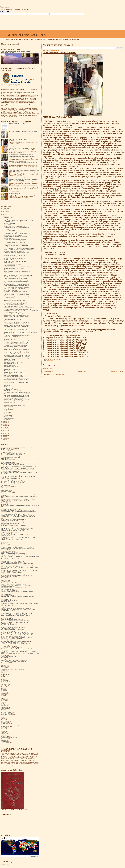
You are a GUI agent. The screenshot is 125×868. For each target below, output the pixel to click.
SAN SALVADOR (6, 726)
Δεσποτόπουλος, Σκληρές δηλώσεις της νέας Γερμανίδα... (17, 302)
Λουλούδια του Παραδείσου (8, 552)
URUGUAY (4, 734)
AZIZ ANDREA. (7, 225)
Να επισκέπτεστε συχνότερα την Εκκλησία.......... (15, 401)
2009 (4, 438)
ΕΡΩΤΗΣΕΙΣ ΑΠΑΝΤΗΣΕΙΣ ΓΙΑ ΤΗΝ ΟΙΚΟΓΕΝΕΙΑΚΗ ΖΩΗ (16, 510)
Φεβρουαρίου (8, 418)
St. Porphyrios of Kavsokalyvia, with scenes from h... (16, 240)
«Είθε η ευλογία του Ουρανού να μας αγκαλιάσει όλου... (17, 287)
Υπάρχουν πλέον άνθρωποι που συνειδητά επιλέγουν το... (17, 392)
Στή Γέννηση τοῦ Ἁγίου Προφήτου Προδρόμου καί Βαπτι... (17, 234)
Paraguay (4, 716)
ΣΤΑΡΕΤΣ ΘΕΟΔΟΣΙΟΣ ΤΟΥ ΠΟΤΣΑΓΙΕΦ (12, 627)
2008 (4, 440)
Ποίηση (3, 607)
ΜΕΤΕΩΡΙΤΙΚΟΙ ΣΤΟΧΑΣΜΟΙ (9, 559)
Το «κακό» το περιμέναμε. (10, 339)
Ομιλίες (3, 578)
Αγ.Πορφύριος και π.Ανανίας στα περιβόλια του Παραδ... (17, 253)
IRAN (3, 696)
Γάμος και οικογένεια (6, 493)
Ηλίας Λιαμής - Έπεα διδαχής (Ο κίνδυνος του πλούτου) (17, 257)
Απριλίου (6, 415)
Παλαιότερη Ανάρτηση (118, 371)
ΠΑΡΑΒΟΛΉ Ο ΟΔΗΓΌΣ (10, 369)
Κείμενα (3, 543)
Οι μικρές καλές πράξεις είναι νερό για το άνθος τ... (15, 405)
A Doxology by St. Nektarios (10, 290)
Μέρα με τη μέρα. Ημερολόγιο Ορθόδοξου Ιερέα (13, 555)
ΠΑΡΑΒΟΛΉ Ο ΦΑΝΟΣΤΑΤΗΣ (11, 364)
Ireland (3, 697)
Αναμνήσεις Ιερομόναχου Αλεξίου (10, 464)
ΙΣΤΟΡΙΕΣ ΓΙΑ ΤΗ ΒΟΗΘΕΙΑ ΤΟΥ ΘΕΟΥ (12, 531)
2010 (4, 437)
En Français (4, 684)
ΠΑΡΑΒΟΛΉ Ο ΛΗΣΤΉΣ (10, 365)
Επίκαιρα (4, 504)
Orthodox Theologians (9, 238)
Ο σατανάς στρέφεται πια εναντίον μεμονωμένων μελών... (17, 341)
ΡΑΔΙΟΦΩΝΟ (5, 617)
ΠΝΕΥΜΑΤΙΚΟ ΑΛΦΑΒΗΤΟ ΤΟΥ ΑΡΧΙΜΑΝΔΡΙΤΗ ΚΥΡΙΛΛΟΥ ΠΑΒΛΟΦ (20, 603)
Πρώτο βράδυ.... (8, 385)
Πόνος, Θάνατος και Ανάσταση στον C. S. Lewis (15, 328)
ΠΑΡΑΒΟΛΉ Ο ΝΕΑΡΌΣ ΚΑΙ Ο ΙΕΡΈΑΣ (13, 372)
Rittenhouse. (7, 321)
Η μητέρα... (6, 387)
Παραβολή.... (7, 371)
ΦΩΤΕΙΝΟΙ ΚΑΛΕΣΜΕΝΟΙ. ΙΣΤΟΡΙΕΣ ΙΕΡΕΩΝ (13, 661)
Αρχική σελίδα (82, 371)
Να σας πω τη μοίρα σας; (10, 270)
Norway (3, 711)
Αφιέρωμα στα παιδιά (7, 486)
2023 (4, 213)
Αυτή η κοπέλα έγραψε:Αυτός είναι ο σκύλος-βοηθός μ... (17, 284)
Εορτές (3, 503)
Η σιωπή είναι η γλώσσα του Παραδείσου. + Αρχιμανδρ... (17, 355)
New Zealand (5, 708)
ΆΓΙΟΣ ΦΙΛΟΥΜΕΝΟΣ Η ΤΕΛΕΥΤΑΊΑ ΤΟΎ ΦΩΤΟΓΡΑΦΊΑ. (17, 338)
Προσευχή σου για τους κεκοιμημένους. (11, 612)
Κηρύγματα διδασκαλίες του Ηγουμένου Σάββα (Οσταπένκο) (17, 549)
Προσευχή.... (7, 229)
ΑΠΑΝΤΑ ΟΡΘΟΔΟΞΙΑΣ (26, 35)
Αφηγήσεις (4, 485)
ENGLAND (4, 686)
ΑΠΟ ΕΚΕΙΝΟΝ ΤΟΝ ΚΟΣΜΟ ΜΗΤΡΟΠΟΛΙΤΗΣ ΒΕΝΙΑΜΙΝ (17, 469)
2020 (4, 421)
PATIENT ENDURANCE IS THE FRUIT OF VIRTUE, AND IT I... (18, 267)
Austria (3, 668)
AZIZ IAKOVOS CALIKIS (10, 223)
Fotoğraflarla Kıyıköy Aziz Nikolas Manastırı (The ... (16, 324)
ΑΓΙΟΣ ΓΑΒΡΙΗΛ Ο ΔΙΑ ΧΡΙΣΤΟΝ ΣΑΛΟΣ (12, 453)
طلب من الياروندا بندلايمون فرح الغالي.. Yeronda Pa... (16, 329)
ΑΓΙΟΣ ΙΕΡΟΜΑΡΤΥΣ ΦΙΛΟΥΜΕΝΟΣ (59, 52)
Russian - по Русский (7, 724)
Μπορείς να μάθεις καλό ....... (11, 402)
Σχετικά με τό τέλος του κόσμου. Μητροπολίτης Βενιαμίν (15, 641)
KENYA (3, 702)
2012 (4, 434)
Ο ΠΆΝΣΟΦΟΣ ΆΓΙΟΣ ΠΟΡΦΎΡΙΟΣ (11, 573)
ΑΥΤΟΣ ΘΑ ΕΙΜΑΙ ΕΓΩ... (16, 193)
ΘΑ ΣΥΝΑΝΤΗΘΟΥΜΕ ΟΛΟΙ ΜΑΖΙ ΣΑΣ (11, 522)
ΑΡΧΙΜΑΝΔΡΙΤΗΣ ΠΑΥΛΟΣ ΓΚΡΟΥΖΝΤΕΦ (12, 481)
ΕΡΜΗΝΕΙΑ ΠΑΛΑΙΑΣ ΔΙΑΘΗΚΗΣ (10, 509)
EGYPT (3, 683)
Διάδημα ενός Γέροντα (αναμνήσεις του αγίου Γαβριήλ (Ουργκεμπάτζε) (19, 497)
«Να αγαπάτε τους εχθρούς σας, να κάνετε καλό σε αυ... (17, 352)
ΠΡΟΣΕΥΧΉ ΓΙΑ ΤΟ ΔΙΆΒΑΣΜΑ (17, 124)
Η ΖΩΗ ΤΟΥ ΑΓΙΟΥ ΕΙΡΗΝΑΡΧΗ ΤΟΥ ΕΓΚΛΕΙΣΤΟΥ (15, 514)
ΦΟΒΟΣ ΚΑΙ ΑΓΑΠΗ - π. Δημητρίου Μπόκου (14, 222)
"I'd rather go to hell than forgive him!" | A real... (15, 258)
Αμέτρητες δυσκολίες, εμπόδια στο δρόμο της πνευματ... (17, 399)
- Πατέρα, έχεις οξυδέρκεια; (10, 404)
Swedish (3, 729)
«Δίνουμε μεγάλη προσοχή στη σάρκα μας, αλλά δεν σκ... (17, 357)
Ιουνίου (6, 412)
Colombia (4, 678)
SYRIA (3, 731)
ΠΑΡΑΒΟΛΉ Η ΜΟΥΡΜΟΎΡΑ (11, 367)
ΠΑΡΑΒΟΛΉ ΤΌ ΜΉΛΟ (9, 361)
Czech (3, 679)
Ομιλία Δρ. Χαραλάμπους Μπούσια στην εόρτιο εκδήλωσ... (17, 322)
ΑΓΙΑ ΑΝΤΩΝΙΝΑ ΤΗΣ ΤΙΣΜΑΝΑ (9, 448)
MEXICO (4, 706)
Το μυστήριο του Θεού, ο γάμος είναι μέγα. (14, 377)
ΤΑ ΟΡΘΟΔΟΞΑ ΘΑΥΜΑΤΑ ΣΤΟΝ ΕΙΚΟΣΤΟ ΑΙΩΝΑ (14, 644)
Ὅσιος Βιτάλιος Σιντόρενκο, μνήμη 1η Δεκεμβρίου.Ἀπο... (17, 278)
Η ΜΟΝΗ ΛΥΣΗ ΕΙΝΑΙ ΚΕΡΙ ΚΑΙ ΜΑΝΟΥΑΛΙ (14, 305)
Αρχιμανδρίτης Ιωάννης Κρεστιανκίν (10, 480)
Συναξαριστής (50, 361)
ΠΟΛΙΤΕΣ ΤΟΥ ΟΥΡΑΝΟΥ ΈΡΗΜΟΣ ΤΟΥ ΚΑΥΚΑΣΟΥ (15, 608)
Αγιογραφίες (4, 451)
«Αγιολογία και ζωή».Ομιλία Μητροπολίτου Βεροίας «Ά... (17, 294)
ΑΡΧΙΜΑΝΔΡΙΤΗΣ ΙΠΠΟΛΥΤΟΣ (9, 479)
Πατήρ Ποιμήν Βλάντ (6, 598)
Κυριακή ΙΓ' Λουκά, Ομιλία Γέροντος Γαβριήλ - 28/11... (16, 303)
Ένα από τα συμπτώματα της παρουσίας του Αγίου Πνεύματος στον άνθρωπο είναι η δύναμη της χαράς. (23, 148)
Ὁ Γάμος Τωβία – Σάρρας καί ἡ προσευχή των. (15, 243)
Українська (4, 741)
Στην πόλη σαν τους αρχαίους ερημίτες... (13, 235)
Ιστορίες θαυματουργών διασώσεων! (10, 532)
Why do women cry (8, 263)
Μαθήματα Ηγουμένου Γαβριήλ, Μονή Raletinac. (15, 347)
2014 (4, 430)
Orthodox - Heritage (6, 712)
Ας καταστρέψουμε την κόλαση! (9, 484)
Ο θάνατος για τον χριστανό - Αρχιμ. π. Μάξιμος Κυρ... (16, 327)
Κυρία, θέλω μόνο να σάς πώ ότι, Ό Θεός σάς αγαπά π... (17, 228)
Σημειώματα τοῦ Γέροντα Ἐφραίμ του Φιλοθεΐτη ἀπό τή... (17, 232)
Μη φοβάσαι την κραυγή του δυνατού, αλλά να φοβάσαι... (17, 335)
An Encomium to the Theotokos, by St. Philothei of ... (16, 292)
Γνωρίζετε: (4, 495)
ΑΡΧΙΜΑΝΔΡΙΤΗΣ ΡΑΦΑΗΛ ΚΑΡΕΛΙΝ (11, 483)
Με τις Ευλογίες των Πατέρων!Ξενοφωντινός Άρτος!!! (16, 281)
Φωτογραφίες (5, 663)
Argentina (4, 665)
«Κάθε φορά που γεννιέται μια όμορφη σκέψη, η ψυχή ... (17, 283)
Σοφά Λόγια (4, 623)
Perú (2, 717)
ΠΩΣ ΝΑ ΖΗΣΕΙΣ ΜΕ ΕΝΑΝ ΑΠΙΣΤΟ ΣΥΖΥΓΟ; (13, 614)
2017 (4, 426)
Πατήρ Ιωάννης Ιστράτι (7, 594)
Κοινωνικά (4, 550)
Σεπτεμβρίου (8, 408)
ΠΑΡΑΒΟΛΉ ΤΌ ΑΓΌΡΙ (9, 359)
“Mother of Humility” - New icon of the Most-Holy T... (16, 244)
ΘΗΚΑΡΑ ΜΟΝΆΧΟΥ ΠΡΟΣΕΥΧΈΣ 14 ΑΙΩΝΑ (13, 526)
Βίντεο (3, 489)
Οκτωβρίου (7, 407)
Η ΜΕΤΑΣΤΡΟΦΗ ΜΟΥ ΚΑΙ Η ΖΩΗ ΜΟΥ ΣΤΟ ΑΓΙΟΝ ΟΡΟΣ (17, 516)
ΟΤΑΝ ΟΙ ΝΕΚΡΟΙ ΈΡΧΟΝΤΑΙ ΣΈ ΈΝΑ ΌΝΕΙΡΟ (14, 584)
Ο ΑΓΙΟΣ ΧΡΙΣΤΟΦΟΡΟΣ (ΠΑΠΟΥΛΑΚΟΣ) (12, 566)
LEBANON (4, 705)
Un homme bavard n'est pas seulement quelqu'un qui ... (17, 334)
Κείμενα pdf (4, 545)
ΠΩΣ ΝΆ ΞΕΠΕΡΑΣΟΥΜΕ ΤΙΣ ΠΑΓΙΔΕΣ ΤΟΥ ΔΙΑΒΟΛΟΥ (16, 616)
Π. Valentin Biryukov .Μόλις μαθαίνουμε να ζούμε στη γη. (16, 585)
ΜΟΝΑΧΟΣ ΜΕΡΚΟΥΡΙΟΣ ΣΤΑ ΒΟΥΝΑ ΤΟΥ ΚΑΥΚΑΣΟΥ (16, 564)
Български (4, 739)
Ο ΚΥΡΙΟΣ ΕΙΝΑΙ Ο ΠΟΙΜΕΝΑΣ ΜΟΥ (11, 571)
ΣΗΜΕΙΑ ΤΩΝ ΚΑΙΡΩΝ (7, 618)
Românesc (4, 722)
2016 (4, 427)
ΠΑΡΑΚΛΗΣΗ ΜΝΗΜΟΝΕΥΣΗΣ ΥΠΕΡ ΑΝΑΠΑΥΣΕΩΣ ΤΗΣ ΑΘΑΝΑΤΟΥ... (21, 332)
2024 (4, 211)
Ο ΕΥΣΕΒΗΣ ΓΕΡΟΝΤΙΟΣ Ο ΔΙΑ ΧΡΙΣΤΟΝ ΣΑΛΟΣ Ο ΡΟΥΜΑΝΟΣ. (18, 570)
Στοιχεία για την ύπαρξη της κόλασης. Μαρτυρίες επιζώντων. (17, 631)
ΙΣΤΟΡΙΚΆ (4, 536)
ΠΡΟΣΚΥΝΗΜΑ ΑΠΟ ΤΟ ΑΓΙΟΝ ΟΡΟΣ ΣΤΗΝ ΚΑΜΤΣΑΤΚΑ (16, 613)
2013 (4, 432)
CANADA (4, 674)
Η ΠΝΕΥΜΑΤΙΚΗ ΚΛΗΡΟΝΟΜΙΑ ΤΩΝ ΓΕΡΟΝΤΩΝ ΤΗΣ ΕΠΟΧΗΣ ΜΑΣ (19, 517)
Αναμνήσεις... (7, 273)
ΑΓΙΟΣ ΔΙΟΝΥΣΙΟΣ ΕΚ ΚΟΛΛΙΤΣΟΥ (10, 455)
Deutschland (4, 682)
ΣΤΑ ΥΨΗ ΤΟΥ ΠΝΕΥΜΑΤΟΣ (9, 625)
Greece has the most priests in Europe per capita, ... (16, 351)
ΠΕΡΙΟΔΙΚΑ (4, 602)
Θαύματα (4, 524)
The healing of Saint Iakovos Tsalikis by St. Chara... (16, 293)
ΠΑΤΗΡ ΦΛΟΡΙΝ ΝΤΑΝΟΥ (8, 601)
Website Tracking (6, 864)
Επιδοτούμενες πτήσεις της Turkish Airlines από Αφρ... (16, 382)
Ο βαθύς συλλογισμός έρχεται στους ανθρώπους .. (15, 398)
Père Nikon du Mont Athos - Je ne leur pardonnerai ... (16, 260)
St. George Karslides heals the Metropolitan (14, 251)
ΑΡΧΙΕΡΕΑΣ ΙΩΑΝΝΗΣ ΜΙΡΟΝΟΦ (10, 475)
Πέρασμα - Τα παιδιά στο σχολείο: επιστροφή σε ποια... (17, 317)
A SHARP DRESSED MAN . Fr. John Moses (14, 268)
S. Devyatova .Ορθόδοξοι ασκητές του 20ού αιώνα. (14, 725)
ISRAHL (3, 698)
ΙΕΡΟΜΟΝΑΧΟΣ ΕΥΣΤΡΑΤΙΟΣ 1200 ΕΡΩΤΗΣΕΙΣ (14, 529)
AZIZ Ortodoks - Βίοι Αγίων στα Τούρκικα (12, 669)
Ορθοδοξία (4, 582)
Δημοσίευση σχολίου (48, 368)
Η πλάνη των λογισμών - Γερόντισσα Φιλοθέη (14, 301)
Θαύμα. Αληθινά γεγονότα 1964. (9, 523)
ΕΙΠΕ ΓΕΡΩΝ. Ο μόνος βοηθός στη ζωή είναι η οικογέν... (17, 391)
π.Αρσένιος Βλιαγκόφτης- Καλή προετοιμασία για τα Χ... (17, 315)
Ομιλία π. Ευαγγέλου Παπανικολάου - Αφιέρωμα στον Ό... (17, 271)
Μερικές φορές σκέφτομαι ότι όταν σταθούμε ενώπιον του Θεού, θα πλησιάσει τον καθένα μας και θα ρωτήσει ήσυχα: (24, 186)
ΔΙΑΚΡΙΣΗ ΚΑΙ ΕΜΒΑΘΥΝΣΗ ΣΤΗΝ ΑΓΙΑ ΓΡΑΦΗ (15, 256)
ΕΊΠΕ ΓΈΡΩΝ (5, 502)
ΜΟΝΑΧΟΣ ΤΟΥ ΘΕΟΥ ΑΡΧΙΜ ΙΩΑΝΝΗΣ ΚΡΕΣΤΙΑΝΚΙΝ (16, 565)
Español (3, 687)
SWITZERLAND (5, 730)
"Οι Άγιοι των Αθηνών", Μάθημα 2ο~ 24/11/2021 (15, 261)
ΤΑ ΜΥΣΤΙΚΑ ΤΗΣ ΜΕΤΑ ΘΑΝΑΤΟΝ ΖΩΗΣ (12, 642)
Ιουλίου (6, 411)
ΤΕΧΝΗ (3, 645)
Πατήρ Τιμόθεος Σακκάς (7, 599)
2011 (4, 435)
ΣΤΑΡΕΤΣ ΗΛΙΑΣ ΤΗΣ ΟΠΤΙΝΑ (9, 626)
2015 (4, 429)
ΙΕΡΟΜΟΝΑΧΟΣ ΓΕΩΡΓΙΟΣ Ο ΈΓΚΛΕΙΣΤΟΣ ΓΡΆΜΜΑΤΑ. (16, 528)
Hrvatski (3, 692)
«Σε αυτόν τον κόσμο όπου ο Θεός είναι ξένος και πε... (16, 342)
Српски (3, 740)
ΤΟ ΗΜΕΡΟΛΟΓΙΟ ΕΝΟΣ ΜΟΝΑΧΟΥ (11, 647)
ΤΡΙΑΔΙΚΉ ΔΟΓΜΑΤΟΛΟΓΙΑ (8, 656)
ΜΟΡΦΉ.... (6, 381)
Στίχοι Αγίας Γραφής (6, 628)
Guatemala (4, 691)
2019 (4, 423)
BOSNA (3, 672)
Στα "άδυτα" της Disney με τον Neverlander (14, 314)
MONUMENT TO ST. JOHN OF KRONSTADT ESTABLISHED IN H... (20, 250)
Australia (4, 667)
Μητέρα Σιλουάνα (6, 560)
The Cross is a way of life (10, 265)
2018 (4, 424)
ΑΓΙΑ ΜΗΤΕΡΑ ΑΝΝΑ (7, 450)
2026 (4, 208)
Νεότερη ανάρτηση (48, 371)
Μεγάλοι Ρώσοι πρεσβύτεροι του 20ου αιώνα (13, 554)
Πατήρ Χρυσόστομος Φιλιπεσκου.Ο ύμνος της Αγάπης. (16, 358)
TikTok (3, 732)
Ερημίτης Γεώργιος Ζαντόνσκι (11, 389)
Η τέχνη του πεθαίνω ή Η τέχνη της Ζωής (12, 521)
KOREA (3, 703)
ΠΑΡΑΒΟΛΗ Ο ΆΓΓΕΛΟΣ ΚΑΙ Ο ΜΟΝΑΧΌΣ (14, 368)
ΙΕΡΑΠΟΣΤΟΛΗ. (5, 527)
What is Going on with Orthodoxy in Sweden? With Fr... (17, 254)
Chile (3, 675)
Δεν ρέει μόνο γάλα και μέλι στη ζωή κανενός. (14, 362)
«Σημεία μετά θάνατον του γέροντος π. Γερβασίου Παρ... (17, 245)
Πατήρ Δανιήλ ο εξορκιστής (8, 590)
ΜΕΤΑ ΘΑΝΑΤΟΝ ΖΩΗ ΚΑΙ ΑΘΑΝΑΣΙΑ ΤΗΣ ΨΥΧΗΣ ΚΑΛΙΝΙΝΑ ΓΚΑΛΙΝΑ (20, 556)
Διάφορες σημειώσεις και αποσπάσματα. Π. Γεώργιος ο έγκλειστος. (18, 499)
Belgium (3, 670)
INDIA (3, 694)
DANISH (3, 680)
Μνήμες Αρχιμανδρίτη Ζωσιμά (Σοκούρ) (11, 561)
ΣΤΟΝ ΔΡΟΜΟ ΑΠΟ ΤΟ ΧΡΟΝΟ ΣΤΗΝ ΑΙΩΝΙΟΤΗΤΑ (15, 632)
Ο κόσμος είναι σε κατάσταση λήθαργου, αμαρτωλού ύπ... (17, 394)
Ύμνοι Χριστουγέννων (7, 659)
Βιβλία (3, 488)
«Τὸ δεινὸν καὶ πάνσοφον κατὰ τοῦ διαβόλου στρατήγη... (17, 299)
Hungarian (4, 693)
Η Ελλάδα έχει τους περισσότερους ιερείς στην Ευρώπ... (17, 349)
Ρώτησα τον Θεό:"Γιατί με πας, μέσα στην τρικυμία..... (16, 345)
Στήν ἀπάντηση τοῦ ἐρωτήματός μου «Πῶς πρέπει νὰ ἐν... (17, 237)
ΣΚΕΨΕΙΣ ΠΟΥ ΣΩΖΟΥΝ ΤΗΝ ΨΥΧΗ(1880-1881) (14, 622)
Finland (3, 689)
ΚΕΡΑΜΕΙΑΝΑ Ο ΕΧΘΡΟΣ (8, 546)
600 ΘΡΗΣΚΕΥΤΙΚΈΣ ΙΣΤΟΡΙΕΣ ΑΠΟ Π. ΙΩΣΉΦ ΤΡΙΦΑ (16, 447)
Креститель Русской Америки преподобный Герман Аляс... (18, 309)
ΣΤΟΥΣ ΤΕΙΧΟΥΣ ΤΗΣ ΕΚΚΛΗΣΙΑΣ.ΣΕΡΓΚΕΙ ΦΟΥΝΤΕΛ (16, 634)
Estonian (4, 688)
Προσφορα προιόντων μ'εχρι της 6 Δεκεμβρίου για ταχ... (17, 296)
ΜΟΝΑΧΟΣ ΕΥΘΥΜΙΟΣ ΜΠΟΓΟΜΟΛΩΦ (12, 562)
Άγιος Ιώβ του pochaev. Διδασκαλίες (10, 456)
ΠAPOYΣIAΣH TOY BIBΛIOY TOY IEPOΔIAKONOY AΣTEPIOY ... (19, 276)
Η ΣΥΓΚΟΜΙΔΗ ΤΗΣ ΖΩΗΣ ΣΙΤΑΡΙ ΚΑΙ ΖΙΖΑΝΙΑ (13, 519)
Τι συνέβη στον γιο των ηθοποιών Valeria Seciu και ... (16, 277)
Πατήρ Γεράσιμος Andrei (7, 589)
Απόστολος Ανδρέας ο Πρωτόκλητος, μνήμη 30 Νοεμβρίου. (17, 280)
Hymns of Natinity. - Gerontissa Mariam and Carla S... (16, 331)
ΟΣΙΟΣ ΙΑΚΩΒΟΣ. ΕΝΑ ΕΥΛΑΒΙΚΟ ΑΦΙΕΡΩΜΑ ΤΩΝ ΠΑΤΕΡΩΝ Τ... (19, 308)
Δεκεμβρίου (7, 218)
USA (2, 735)
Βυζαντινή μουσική (6, 491)
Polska (3, 719)
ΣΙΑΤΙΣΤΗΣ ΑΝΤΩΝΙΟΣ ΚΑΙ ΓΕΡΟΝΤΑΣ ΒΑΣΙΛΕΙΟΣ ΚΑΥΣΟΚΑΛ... (19, 248)
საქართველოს (5, 743)
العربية (3, 744)
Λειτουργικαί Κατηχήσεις (7, 551)
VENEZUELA (5, 736)
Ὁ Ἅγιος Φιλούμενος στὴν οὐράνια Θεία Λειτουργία (16, 306)
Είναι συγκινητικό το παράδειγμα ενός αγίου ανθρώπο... (17, 379)
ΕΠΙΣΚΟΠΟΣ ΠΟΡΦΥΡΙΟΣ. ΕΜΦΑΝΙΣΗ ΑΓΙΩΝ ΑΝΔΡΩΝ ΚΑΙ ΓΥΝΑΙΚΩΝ (20, 505)
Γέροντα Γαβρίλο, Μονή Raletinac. (12, 348)
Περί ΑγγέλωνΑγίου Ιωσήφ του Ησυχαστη (13, 375)
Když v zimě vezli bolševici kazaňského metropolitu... (16, 344)
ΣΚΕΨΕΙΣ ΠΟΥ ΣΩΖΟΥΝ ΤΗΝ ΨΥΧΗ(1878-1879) (14, 621)
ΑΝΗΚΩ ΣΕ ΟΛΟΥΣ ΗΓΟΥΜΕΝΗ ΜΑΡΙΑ (12, 465)
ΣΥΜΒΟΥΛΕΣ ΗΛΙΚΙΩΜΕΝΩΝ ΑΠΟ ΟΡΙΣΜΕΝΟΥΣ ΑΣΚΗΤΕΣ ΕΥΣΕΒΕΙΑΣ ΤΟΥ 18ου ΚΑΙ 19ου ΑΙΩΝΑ (17, 638)
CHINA (3, 677)
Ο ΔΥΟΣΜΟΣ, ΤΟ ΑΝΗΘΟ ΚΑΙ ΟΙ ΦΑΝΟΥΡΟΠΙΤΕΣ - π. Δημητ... (19, 220)
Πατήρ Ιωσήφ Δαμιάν (7, 595)
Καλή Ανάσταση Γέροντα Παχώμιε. (18, 139)
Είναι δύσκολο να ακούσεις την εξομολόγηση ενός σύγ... (17, 397)
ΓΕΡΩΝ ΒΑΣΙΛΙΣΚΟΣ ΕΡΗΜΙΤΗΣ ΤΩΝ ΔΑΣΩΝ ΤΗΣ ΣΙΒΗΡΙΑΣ (17, 494)
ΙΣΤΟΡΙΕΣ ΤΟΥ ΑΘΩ (6, 533)
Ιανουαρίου (7, 420)
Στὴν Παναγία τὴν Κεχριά (10, 297)
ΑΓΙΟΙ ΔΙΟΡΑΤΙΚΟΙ (6, 452)
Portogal (3, 720)
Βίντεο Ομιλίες (5, 490)
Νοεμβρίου (7, 219)
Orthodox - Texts (5, 713)
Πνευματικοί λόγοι (6, 606)
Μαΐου (6, 414)
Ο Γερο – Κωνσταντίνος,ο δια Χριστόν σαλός (14, 241)
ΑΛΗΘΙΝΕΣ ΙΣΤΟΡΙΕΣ (7, 460)
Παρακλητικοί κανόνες (7, 587)
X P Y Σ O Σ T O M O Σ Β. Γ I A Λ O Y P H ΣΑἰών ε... (16, 289)
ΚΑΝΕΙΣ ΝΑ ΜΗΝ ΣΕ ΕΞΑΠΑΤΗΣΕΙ (10, 540)
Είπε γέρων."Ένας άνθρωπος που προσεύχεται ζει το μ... (17, 374)
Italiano (3, 700)
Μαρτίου (6, 417)
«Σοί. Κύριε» (7, 247)
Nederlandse (4, 707)
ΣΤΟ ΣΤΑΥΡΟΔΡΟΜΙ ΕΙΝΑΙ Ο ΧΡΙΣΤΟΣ (11, 630)
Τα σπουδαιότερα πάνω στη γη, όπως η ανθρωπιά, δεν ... (17, 286)
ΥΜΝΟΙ (3, 658)
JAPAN (3, 701)
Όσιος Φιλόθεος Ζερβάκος (8, 583)
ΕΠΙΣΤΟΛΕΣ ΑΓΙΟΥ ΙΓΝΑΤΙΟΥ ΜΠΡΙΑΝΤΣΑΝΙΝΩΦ (14, 508)
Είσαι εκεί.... (7, 384)
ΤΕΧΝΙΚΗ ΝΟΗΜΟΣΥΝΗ (8, 646)
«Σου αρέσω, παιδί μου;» (10, 230)
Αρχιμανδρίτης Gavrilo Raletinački (12, 354)
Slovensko (4, 727)
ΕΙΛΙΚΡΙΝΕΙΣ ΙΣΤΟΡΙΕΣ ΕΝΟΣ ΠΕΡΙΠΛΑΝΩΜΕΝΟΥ (15, 500)
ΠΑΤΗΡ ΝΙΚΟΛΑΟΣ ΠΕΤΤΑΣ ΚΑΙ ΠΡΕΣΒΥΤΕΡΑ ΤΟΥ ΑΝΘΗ (17, 597)
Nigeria (3, 710)
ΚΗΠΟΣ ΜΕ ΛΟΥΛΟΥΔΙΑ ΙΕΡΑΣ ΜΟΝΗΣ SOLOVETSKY (16, 547)
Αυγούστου (7, 410)
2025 (4, 210)
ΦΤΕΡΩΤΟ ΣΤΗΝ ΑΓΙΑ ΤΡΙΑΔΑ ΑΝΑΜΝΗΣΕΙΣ (13, 660)
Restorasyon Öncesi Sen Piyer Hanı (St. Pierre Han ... (16, 325)
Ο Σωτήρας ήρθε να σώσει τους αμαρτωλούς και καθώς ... (17, 395)
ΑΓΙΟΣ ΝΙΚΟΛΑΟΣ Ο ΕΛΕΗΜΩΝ (10, 457)
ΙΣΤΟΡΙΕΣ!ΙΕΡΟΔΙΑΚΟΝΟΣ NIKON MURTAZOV (14, 535)
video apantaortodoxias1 (8, 738)
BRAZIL (3, 673)
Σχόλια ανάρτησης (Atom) (58, 375)
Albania (3, 664)
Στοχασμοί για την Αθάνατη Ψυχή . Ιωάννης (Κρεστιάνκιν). (16, 635)
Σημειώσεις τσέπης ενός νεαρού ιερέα (11, 620)
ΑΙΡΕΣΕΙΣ (4, 458)
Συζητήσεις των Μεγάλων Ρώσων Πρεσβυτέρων (13, 636)
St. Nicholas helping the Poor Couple (12, 264)
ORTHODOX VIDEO (6, 715)
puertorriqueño (5, 721)
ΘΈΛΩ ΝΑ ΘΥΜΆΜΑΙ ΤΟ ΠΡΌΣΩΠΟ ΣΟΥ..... (14, 226)
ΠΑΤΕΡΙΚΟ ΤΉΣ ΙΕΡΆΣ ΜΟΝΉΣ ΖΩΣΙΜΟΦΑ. (13, 588)
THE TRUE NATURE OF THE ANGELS (13, 319)
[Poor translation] (7, 12)
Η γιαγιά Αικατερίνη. (8, 388)
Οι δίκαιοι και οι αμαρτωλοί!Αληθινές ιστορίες (13, 574)
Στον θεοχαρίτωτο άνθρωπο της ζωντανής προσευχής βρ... (17, 274)
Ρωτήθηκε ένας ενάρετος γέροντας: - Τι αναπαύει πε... (16, 378)
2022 (4, 214)
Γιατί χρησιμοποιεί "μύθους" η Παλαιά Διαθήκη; (15, 318)
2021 (4, 216)
